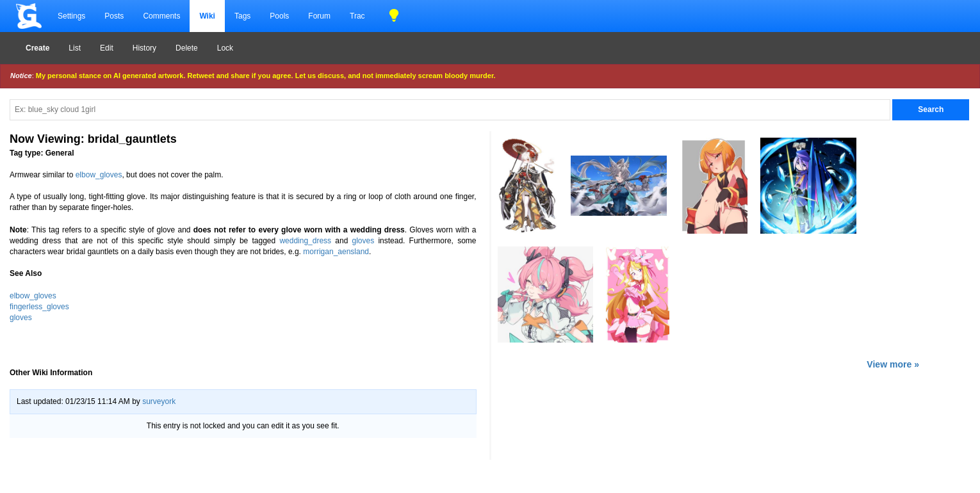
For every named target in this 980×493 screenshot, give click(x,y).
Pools (279, 16)
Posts (114, 16)
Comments (161, 16)
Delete (187, 48)
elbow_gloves (99, 175)
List (75, 48)
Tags (242, 16)
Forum (319, 16)
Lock (225, 48)
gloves (363, 241)
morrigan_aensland (336, 252)
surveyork (159, 401)
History (144, 48)
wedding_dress (305, 241)
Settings (71, 16)
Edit (107, 48)
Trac (357, 16)
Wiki (207, 16)
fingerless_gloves (39, 307)
